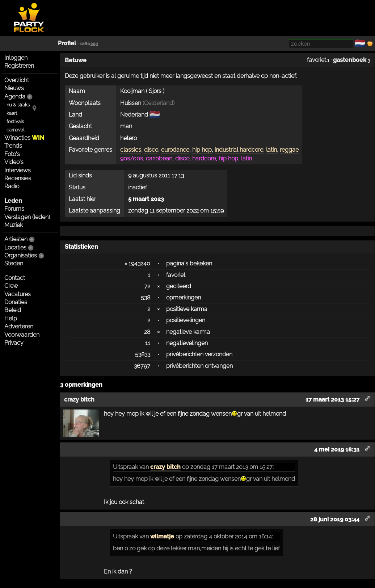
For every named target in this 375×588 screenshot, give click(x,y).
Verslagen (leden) (27, 217)
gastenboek (350, 60)
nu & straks (18, 105)
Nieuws (14, 88)
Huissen (131, 103)
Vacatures (18, 294)
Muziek (14, 225)
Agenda (15, 96)
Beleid (13, 310)
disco (151, 150)
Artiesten (16, 239)
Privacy (14, 343)
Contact (15, 278)
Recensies (18, 178)
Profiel (67, 43)
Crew (11, 286)
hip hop (202, 150)
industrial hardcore (239, 150)
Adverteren (19, 326)
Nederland (134, 115)
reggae (289, 150)
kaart (12, 113)
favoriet (317, 60)
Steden (14, 263)
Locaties (15, 247)
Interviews (18, 170)
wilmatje (162, 536)
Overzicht (17, 80)
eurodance (175, 150)
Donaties (16, 302)
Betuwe (76, 60)
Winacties (24, 138)
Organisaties (21, 255)
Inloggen (16, 58)
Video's (14, 162)
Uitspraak (125, 467)
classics (131, 150)
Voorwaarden (22, 335)
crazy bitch (165, 467)
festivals (15, 121)
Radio (12, 186)
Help (11, 318)
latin (271, 150)
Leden (13, 201)
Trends (13, 146)
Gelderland (159, 103)
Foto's (12, 154)
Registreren (19, 66)
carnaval (15, 130)
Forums (14, 209)
